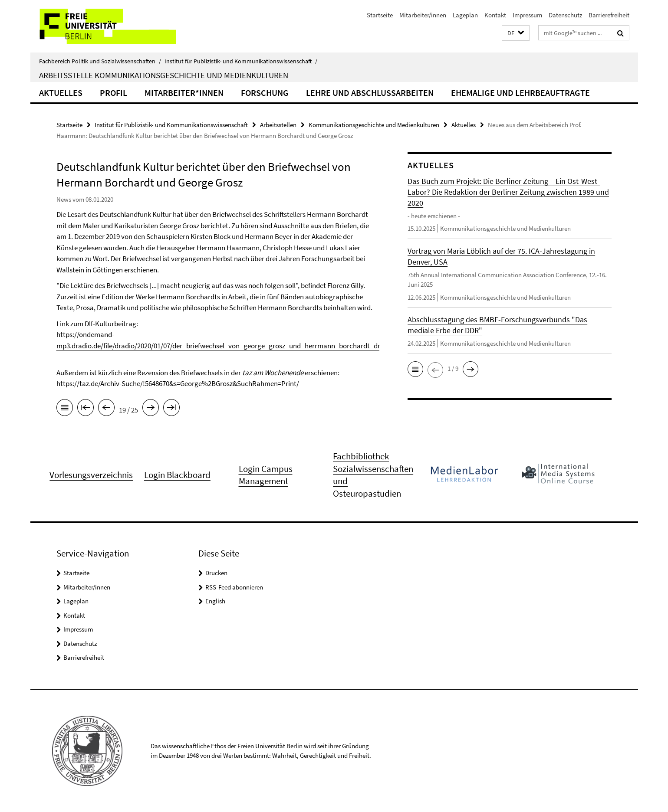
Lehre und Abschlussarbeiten (370, 93)
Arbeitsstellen (278, 125)
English (215, 601)
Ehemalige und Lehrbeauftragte (520, 93)
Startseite (380, 15)
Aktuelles (61, 93)
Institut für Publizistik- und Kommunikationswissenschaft (241, 61)
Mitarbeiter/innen (423, 15)
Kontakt (495, 15)
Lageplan (465, 15)
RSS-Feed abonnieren (234, 587)
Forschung (265, 93)
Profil (114, 93)
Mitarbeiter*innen (184, 93)
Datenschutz (565, 15)
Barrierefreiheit (609, 15)
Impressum (527, 15)
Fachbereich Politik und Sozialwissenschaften (100, 61)
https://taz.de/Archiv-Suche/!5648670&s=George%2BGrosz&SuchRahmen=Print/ (178, 383)
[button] (516, 33)
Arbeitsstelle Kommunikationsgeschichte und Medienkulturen (164, 75)
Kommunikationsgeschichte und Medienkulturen (374, 125)
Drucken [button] (216, 573)
